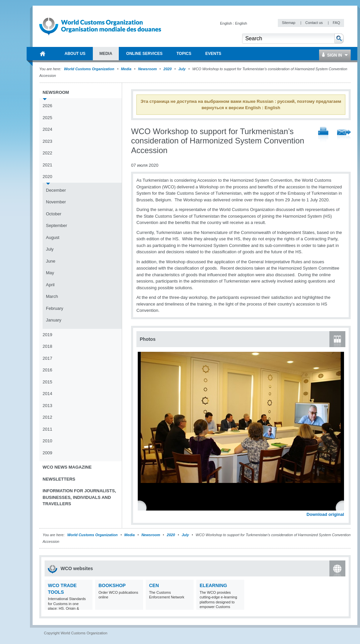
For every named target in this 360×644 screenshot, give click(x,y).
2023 (47, 141)
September (57, 225)
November (56, 202)
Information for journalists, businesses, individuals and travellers (79, 497)
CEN (154, 585)
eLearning (213, 585)
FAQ (336, 23)
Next (343, 507)
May (50, 273)
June (51, 261)
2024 (47, 129)
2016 (47, 370)
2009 (47, 453)
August (53, 237)
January (54, 320)
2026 (47, 106)
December (56, 190)
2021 (47, 165)
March (52, 296)
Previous (143, 507)
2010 (47, 441)
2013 (47, 406)
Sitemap (289, 23)
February (55, 308)
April (50, 285)
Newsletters (59, 479)
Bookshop (112, 585)
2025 (47, 118)
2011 (47, 429)
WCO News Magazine (67, 467)
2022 (47, 153)
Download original (325, 514)
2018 (47, 346)
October (54, 214)
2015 (47, 382)
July (182, 69)
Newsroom (147, 69)
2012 (47, 417)
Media (126, 69)
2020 (167, 69)
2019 (47, 335)
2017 (47, 358)
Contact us (314, 23)
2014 (47, 394)
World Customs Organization (90, 69)
